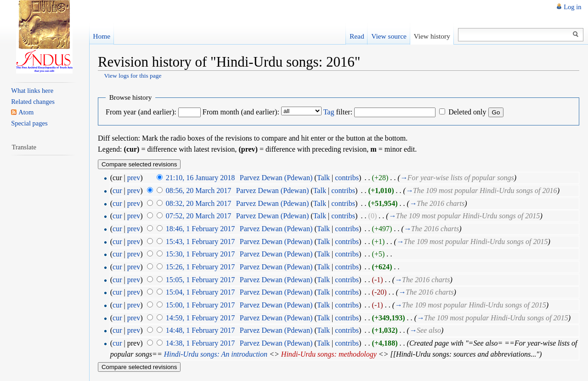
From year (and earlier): (141, 112)
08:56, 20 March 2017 (199, 190)
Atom (26, 112)
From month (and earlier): (241, 112)
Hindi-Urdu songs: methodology (329, 354)
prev (134, 178)
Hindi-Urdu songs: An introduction (216, 354)
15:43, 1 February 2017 (201, 242)
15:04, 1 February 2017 (201, 292)
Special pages (29, 123)
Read (357, 36)
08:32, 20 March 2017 (199, 203)
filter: (338, 112)
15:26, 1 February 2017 (201, 267)
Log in (572, 7)
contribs (347, 178)
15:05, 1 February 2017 (201, 280)
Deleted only (467, 112)
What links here (32, 91)
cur (117, 190)
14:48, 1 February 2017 (201, 330)
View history (432, 36)
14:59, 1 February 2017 (201, 318)
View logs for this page (133, 76)
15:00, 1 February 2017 (201, 305)
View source (389, 36)
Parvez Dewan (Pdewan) (276, 178)
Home (102, 36)
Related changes (33, 102)
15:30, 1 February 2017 (201, 254)
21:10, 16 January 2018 (201, 178)
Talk (323, 178)
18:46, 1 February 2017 (201, 229)
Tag (329, 112)
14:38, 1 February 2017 (201, 343)
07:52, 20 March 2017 (199, 216)
